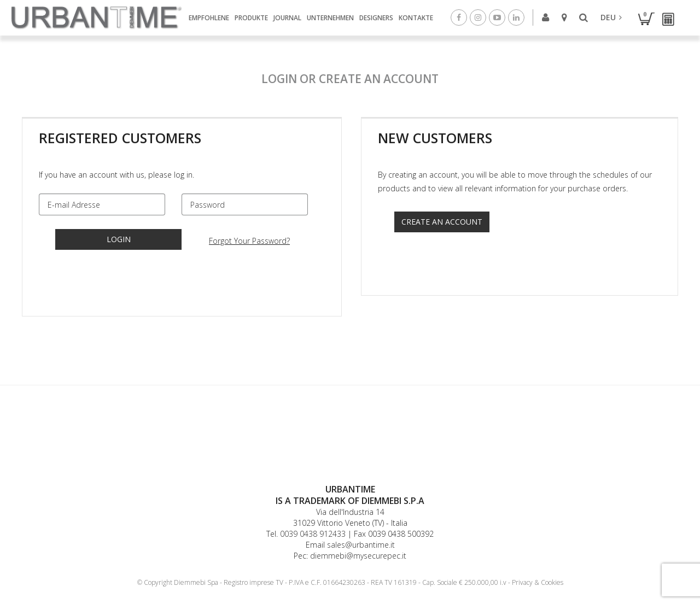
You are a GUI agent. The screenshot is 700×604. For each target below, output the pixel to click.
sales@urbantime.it (361, 545)
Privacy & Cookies (538, 582)
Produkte (251, 17)
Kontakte (416, 17)
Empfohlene (209, 17)
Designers (376, 17)
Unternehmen (330, 17)
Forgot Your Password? (249, 241)
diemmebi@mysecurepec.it (358, 556)
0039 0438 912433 (313, 534)
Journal (287, 17)
